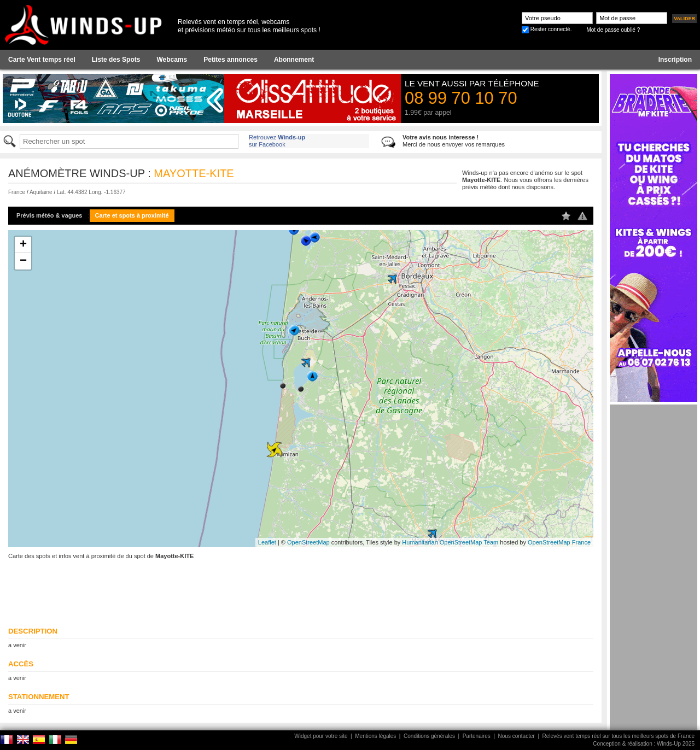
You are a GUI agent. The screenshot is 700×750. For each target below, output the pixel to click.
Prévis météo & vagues (49, 215)
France (17, 192)
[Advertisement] (654, 569)
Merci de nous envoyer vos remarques (454, 141)
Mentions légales (375, 736)
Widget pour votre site (321, 736)
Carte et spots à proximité (132, 215)
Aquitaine (41, 192)
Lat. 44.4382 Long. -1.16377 (91, 192)
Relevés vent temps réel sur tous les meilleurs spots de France (619, 736)
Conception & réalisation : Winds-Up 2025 (644, 744)
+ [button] (23, 245)
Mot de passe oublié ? (613, 30)
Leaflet (267, 542)
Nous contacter (517, 736)
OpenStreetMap (308, 542)
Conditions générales (429, 736)
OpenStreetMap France (559, 542)
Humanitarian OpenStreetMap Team (450, 542)
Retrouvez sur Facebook (277, 141)
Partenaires (477, 736)
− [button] (23, 261)
